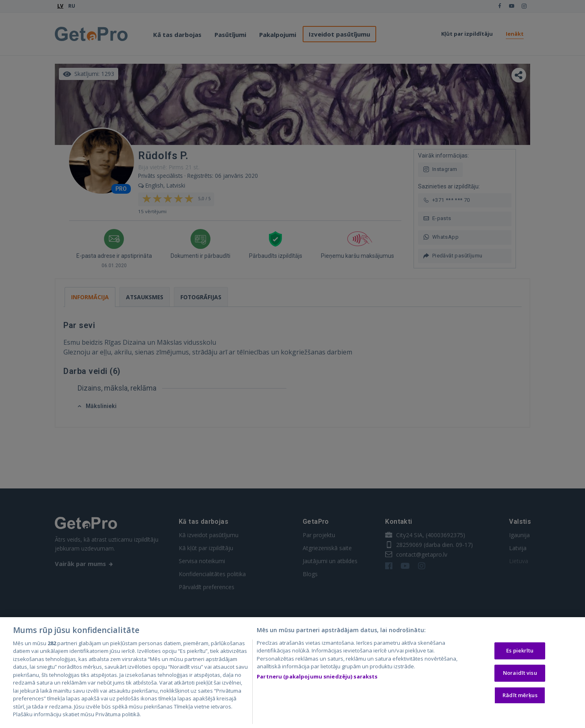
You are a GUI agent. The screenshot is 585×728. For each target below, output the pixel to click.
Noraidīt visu (520, 675)
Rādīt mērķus (520, 697)
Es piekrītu (520, 653)
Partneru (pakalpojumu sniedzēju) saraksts (317, 678)
